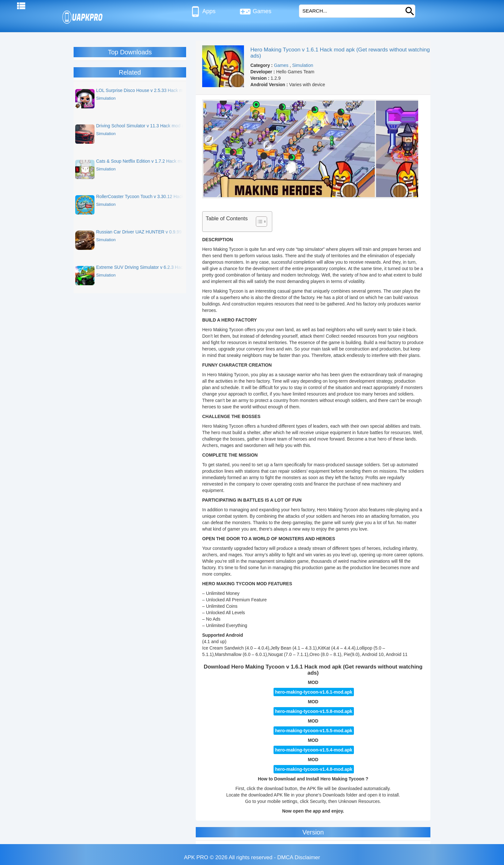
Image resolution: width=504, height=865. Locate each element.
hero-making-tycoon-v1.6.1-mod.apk (314, 692)
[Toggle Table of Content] (258, 222)
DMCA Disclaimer (299, 857)
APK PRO (196, 857)
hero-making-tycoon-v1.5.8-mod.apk (314, 711)
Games (255, 12)
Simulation (303, 65)
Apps (203, 12)
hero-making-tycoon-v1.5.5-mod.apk (314, 731)
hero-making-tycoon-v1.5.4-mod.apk (314, 750)
